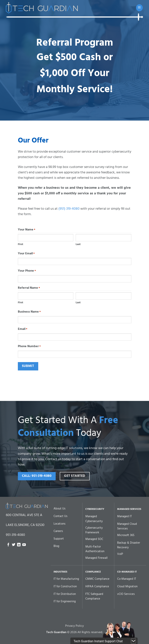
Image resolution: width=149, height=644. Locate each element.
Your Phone (27, 271)
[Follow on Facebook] (8, 545)
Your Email (26, 254)
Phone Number (29, 346)
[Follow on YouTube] (24, 545)
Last (78, 244)
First (20, 244)
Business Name (29, 312)
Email (23, 329)
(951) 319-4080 (69, 209)
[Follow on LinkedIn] (19, 545)
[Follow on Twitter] (14, 545)
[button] (139, 8)
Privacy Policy (74, 632)
